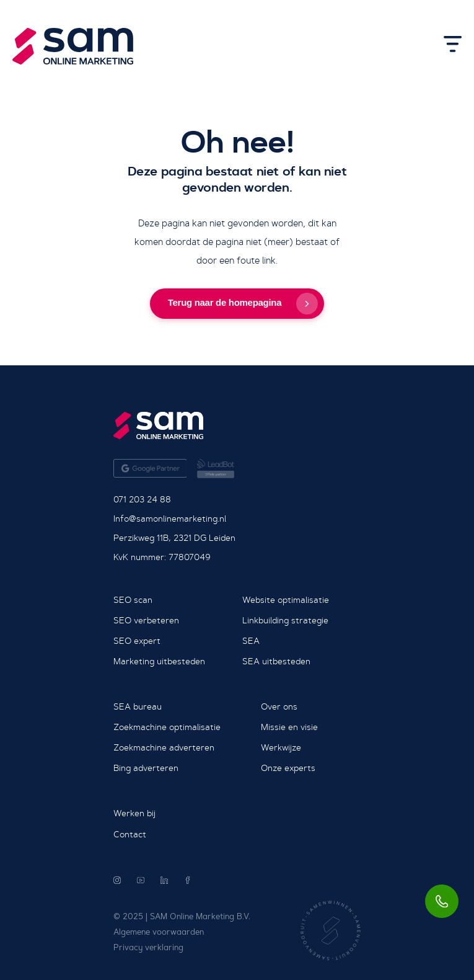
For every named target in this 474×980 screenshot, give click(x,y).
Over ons (279, 706)
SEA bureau (138, 706)
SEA (251, 641)
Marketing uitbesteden (159, 661)
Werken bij (134, 813)
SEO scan (133, 600)
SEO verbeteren (146, 620)
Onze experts (288, 768)
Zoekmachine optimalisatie (167, 727)
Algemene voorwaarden (159, 932)
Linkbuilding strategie (285, 620)
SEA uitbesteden (276, 661)
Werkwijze (281, 747)
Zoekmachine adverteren (164, 747)
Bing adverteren (146, 768)
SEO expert (137, 641)
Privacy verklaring (148, 947)
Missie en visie (289, 727)
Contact (130, 834)
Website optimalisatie (286, 600)
